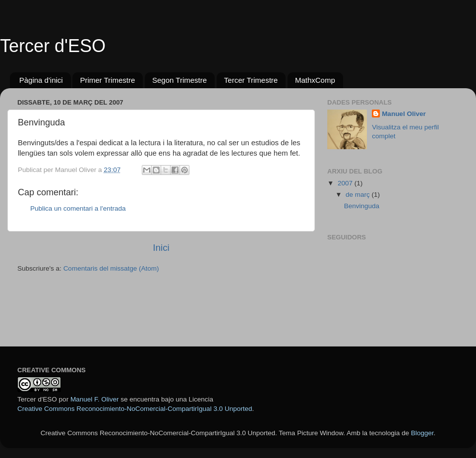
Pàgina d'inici (41, 80)
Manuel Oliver (404, 114)
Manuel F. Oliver (95, 399)
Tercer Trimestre (251, 80)
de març (359, 195)
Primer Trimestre (107, 80)
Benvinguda (362, 206)
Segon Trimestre (179, 80)
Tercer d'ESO (53, 46)
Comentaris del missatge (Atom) (111, 268)
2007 (346, 183)
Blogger (422, 433)
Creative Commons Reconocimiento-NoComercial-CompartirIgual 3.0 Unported (135, 409)
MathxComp (315, 80)
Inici (161, 248)
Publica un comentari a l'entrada (78, 208)
